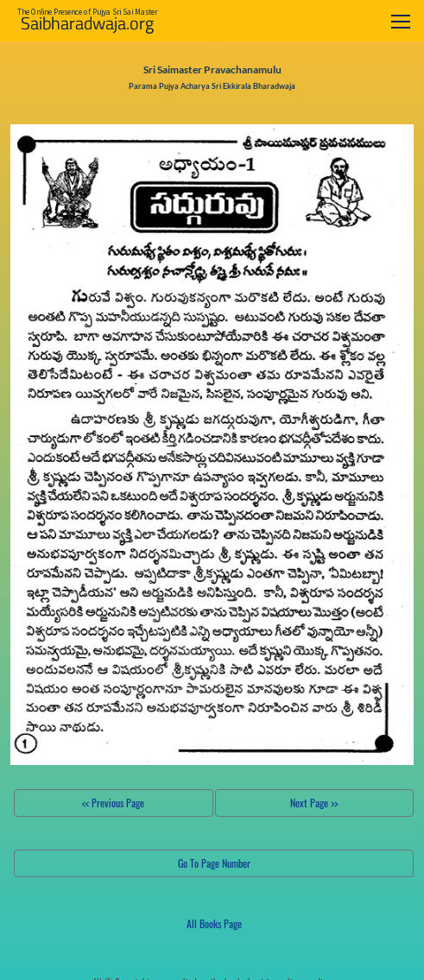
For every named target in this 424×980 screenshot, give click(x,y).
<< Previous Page (113, 803)
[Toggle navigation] (401, 21)
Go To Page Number (214, 863)
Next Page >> (314, 803)
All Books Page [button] (214, 923)
